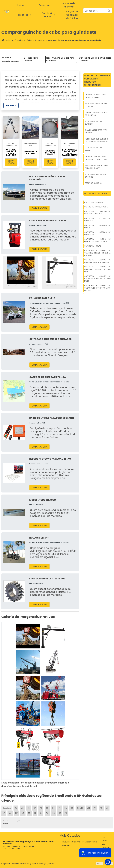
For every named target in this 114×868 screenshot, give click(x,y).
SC (47, 808)
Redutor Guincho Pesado (93, 149)
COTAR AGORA (11, 162)
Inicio (104, 837)
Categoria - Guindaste (94, 202)
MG (22, 808)
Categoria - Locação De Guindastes (97, 233)
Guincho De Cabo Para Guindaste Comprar (95, 59)
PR (41, 808)
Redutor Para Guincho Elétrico (96, 105)
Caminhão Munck (50, 15)
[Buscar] (109, 11)
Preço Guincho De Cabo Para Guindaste (60, 59)
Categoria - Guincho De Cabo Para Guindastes (97, 213)
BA (65, 808)
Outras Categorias (96, 193)
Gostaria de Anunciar (69, 5)
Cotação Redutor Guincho (32, 59)
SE (59, 813)
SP (35, 808)
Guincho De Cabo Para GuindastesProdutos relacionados (97, 80)
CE (72, 808)
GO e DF (80, 808)
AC (101, 808)
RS (53, 808)
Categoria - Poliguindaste (96, 207)
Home (20, 5)
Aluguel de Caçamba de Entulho (75, 15)
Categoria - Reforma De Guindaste (97, 219)
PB (29, 813)
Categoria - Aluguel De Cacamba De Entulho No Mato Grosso (97, 288)
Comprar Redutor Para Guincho (96, 131)
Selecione (7, 808)
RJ (16, 808)
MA (10, 813)
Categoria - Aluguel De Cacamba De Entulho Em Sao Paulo (97, 279)
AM (88, 808)
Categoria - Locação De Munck (97, 226)
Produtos (25, 15)
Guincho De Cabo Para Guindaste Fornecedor (96, 158)
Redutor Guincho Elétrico (93, 123)
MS (23, 813)
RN (41, 813)
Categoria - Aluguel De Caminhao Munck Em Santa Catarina (97, 253)
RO (47, 813)
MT (16, 813)
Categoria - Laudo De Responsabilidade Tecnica (97, 240)
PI (35, 813)
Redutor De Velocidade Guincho (96, 176)
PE (59, 808)
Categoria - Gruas (93, 246)
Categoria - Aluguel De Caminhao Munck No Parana (97, 261)
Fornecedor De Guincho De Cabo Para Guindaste (96, 140)
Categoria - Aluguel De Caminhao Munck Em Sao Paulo (97, 269)
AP (4, 813)
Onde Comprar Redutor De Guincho (96, 114)
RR (53, 813)
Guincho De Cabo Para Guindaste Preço (96, 96)
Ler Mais (11, 105)
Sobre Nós (44, 5)
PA (95, 808)
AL (107, 808)
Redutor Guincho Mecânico (93, 184)
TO (66, 813)
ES (29, 808)
